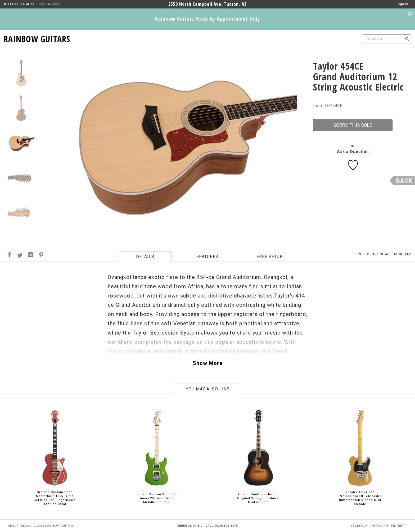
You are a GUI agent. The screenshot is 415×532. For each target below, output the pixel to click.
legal (26, 526)
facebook (359, 526)
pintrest (398, 526)
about (13, 526)
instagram (379, 526)
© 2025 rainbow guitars (54, 526)
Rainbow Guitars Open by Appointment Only (208, 19)
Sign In (402, 4)
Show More (208, 363)
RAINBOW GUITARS (37, 38)
